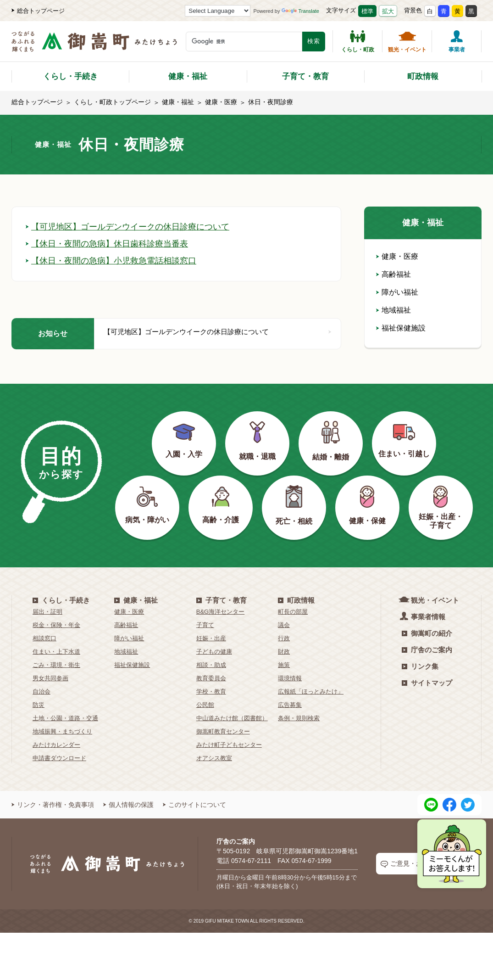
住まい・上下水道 (56, 652)
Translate (300, 11)
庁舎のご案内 (427, 650)
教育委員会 (211, 678)
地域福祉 (393, 310)
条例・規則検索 (299, 718)
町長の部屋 (293, 612)
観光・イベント (407, 41)
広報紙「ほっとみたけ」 (311, 692)
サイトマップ (427, 683)
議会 (284, 625)
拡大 (388, 11)
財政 (284, 652)
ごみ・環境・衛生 (56, 665)
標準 (367, 11)
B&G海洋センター (220, 612)
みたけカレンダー (56, 745)
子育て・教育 (305, 76)
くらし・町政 (358, 41)
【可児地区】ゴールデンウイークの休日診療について (127, 227)
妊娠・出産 (211, 638)
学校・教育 (211, 692)
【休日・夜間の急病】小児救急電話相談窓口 (111, 261)
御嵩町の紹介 (427, 633)
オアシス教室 (214, 758)
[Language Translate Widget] (218, 11)
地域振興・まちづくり (62, 731)
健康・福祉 (188, 76)
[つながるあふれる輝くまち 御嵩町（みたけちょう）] (94, 46)
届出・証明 (47, 612)
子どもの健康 (214, 652)
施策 (284, 665)
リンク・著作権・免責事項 (53, 805)
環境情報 (290, 678)
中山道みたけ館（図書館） (232, 718)
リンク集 (420, 666)
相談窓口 (44, 638)
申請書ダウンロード (59, 758)
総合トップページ (38, 11)
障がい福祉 (397, 292)
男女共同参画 (50, 678)
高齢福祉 (393, 274)
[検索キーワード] (244, 42)
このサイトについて (194, 805)
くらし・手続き (70, 76)
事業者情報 (424, 616)
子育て (205, 625)
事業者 (457, 41)
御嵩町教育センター (223, 731)
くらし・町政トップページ (112, 102)
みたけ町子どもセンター (229, 745)
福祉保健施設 (401, 328)
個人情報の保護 (128, 805)
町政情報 (423, 76)
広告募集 (290, 705)
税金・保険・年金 (56, 625)
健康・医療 (221, 102)
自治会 (42, 692)
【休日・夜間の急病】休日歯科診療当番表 (107, 244)
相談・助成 (211, 665)
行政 (284, 638)
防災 (39, 705)
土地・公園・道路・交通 (65, 718)
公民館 (205, 705)
